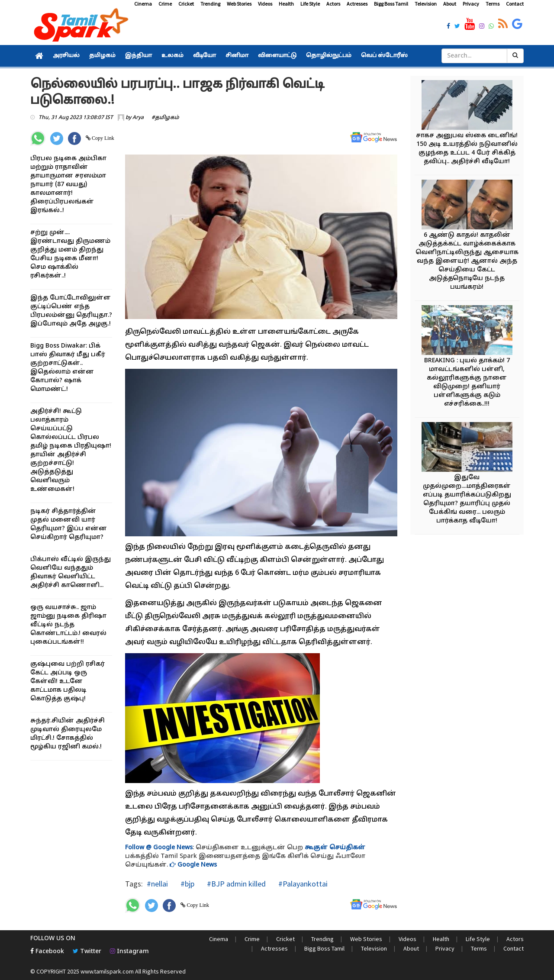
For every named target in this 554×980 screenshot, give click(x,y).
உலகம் (172, 56)
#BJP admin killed (235, 884)
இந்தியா (138, 56)
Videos (265, 4)
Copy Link (102, 138)
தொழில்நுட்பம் (329, 56)
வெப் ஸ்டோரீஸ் (384, 56)
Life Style (310, 4)
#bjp (187, 884)
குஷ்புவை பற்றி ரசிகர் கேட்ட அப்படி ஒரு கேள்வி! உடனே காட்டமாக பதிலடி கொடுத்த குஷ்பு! (68, 682)
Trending (210, 4)
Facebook (47, 952)
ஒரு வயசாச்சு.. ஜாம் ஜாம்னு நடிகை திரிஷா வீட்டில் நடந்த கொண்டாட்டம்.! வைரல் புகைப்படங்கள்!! (68, 625)
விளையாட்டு (277, 56)
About (450, 4)
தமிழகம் (102, 56)
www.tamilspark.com (107, 971)
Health (286, 4)
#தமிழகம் (165, 118)
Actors (333, 4)
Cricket (186, 4)
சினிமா (237, 56)
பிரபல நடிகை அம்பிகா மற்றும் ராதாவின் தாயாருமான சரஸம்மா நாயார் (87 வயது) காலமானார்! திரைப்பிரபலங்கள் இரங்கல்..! (68, 185)
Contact (515, 4)
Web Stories (239, 4)
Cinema (143, 4)
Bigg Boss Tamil (391, 4)
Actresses (357, 4)
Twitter (87, 952)
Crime (165, 4)
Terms (493, 4)
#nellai (157, 884)
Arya (138, 118)
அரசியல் (66, 56)
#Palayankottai (302, 884)
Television (426, 4)
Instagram (129, 952)
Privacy (471, 4)
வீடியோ (205, 56)
